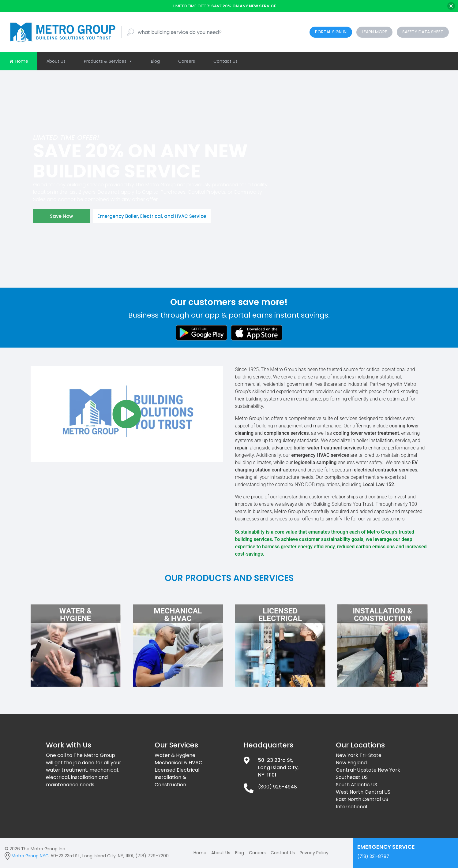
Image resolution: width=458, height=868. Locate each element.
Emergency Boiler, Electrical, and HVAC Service (152, 216)
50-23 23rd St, (276, 760)
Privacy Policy (314, 853)
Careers (187, 61)
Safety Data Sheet (423, 32)
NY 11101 (267, 775)
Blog (155, 61)
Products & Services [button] (108, 61)
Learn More (374, 32)
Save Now (61, 216)
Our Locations (360, 745)
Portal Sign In (331, 32)
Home (22, 61)
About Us (56, 61)
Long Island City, (278, 767)
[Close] (451, 6)
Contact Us (225, 61)
